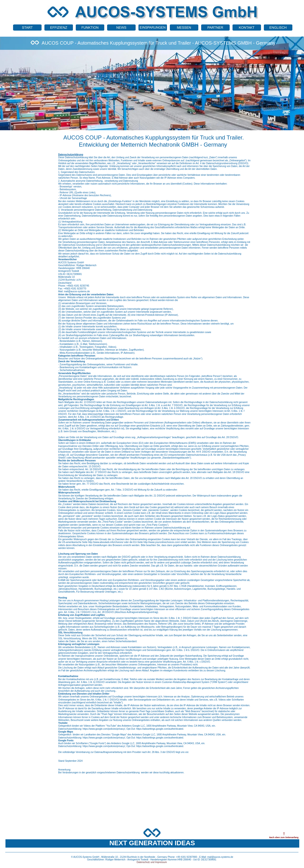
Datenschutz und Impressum (152, 862)
